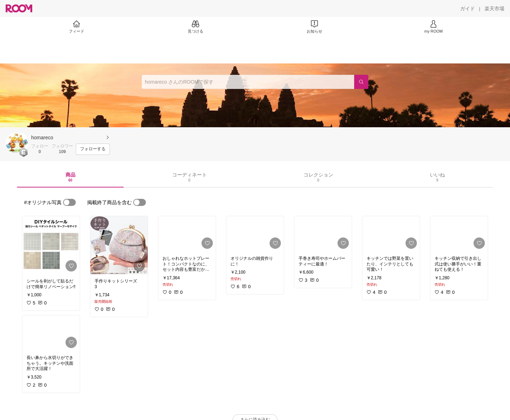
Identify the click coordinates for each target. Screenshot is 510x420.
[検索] (361, 82)
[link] (51, 245)
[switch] (69, 202)
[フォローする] (93, 149)
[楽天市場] (494, 9)
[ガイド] (467, 9)
